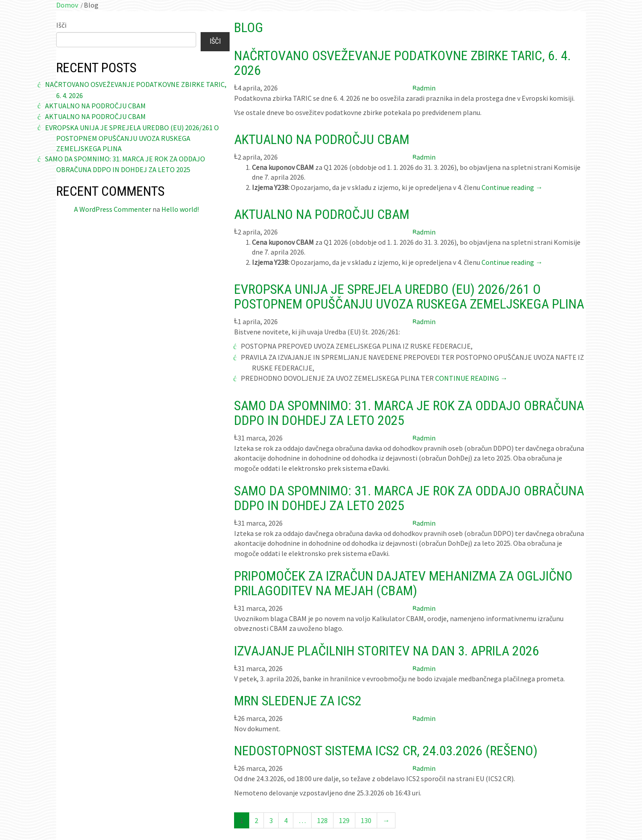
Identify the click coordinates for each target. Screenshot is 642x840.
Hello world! (180, 209)
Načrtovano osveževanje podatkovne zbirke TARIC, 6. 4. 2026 (402, 63)
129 (344, 820)
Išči (61, 25)
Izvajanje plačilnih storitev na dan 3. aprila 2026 (387, 651)
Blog (249, 27)
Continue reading (512, 187)
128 (322, 820)
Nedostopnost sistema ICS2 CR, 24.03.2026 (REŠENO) (386, 751)
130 (366, 820)
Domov (67, 5)
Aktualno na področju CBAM (95, 106)
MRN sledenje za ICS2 (298, 701)
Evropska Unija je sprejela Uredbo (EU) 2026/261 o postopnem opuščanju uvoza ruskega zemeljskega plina (132, 138)
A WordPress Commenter (113, 209)
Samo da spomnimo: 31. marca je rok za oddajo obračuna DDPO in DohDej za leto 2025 (409, 413)
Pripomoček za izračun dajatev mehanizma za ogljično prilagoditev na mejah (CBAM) (403, 583)
